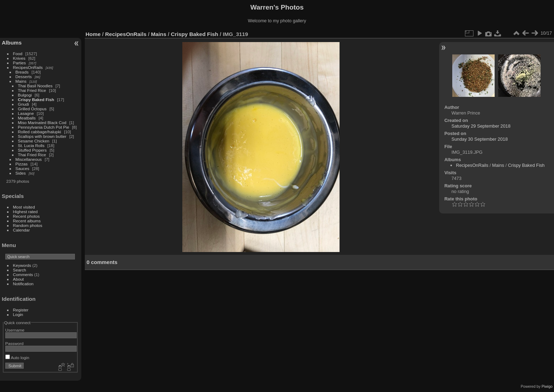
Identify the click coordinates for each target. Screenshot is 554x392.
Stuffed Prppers (33, 150)
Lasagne (26, 113)
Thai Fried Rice (32, 90)
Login (18, 314)
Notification (23, 284)
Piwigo (547, 386)
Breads (22, 72)
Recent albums (27, 221)
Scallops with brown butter (43, 136)
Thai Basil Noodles (35, 86)
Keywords (22, 265)
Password (14, 343)
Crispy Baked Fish (36, 100)
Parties (20, 63)
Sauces (22, 168)
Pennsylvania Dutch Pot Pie (44, 127)
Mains (21, 81)
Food (18, 54)
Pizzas (22, 164)
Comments (23, 274)
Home (93, 34)
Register (21, 310)
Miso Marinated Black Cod (42, 122)
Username (15, 330)
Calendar (22, 230)
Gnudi (23, 104)
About (19, 279)
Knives (19, 58)
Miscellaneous (29, 159)
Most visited (24, 207)
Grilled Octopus (33, 109)
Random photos (28, 225)
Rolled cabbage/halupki (40, 132)
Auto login (17, 358)
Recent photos (26, 216)
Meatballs (28, 118)
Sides (21, 173)
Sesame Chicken (34, 141)
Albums (12, 43)
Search (20, 270)
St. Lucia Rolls (31, 145)
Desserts (24, 77)
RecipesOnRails (28, 67)
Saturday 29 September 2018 (481, 126)
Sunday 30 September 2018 (480, 139)
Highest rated (25, 212)
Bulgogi (25, 95)
